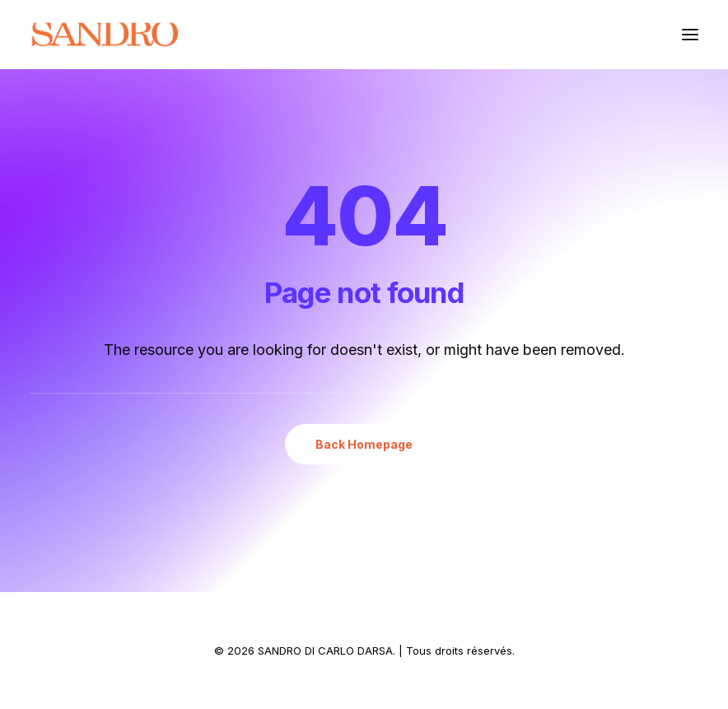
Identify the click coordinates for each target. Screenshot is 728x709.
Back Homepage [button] (364, 444)
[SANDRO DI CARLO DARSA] (104, 35)
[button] (690, 35)
